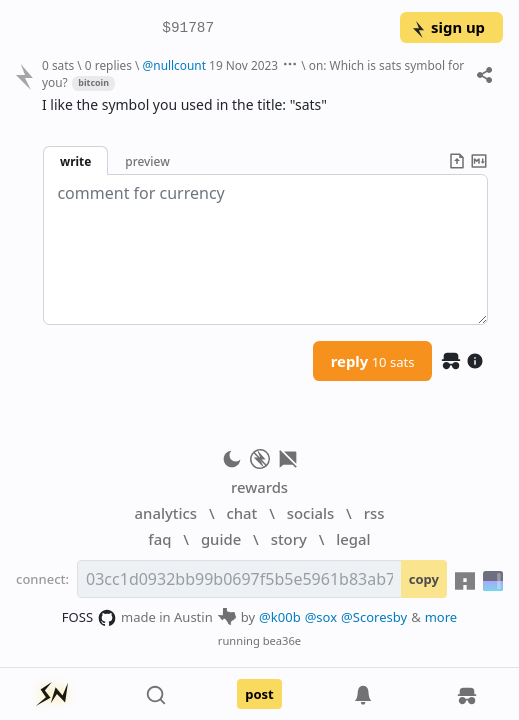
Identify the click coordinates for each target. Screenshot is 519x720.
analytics (166, 513)
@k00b (280, 617)
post (259, 694)
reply (373, 361)
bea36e (282, 640)
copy (424, 579)
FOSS (89, 618)
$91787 (188, 28)
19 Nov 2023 (243, 65)
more (441, 617)
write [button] (75, 161)
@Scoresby (374, 617)
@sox (321, 617)
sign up (447, 27)
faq (159, 539)
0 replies (108, 65)
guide (221, 539)
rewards (259, 487)
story (289, 539)
